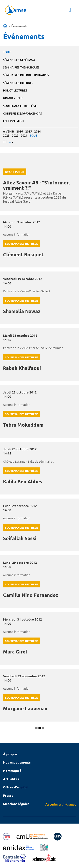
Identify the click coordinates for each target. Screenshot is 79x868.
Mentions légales (16, 804)
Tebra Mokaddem (23, 425)
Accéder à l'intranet (61, 804)
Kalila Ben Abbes (23, 481)
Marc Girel (15, 652)
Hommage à (12, 771)
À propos (10, 754)
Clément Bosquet (23, 254)
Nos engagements (17, 762)
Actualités (11, 779)
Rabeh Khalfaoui (22, 368)
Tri (5, 142)
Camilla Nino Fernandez (31, 595)
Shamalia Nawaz (22, 311)
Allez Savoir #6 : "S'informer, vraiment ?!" (36, 185)
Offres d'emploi (15, 787)
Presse (8, 795)
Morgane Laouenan (25, 708)
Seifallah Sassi (20, 538)
